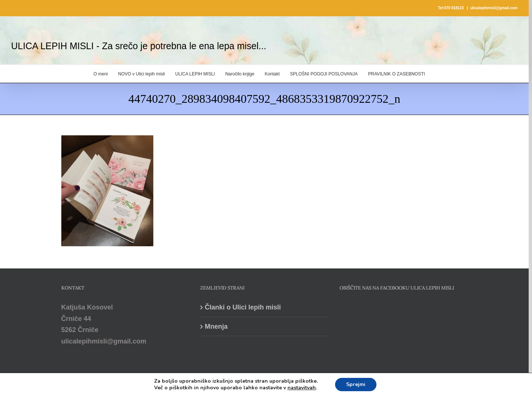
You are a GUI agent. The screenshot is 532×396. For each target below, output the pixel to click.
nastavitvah (302, 388)
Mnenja (216, 326)
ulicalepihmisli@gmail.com (494, 8)
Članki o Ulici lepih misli (243, 307)
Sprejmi (356, 384)
